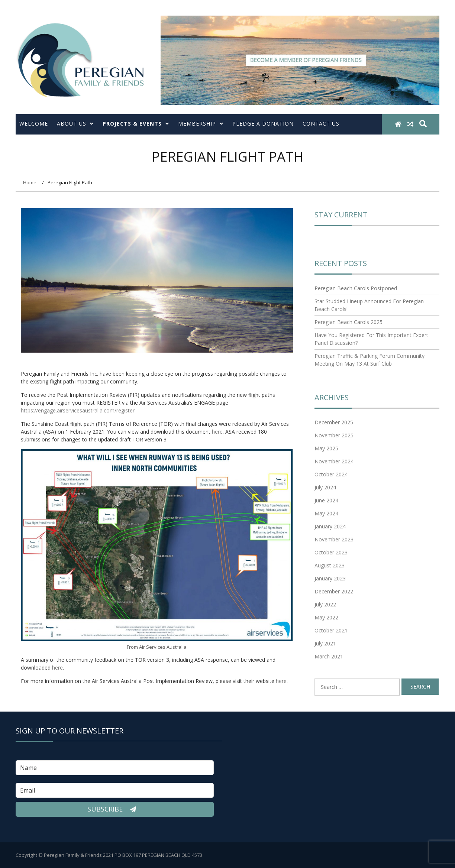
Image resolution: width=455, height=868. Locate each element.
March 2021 (329, 656)
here (217, 432)
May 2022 (326, 617)
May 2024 (326, 513)
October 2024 (331, 474)
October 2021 (331, 630)
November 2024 (334, 461)
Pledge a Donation (263, 124)
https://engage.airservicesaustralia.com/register (78, 410)
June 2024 (326, 500)
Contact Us (321, 124)
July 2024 (325, 487)
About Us (75, 124)
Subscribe (114, 809)
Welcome (34, 124)
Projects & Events (136, 124)
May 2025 (326, 448)
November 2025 (334, 435)
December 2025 (334, 422)
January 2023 (330, 578)
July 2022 (325, 604)
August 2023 (330, 565)
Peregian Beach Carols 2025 (348, 322)
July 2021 (325, 643)
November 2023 (334, 539)
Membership (201, 124)
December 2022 (334, 591)
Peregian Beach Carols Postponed (356, 288)
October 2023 (331, 552)
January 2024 (330, 526)
